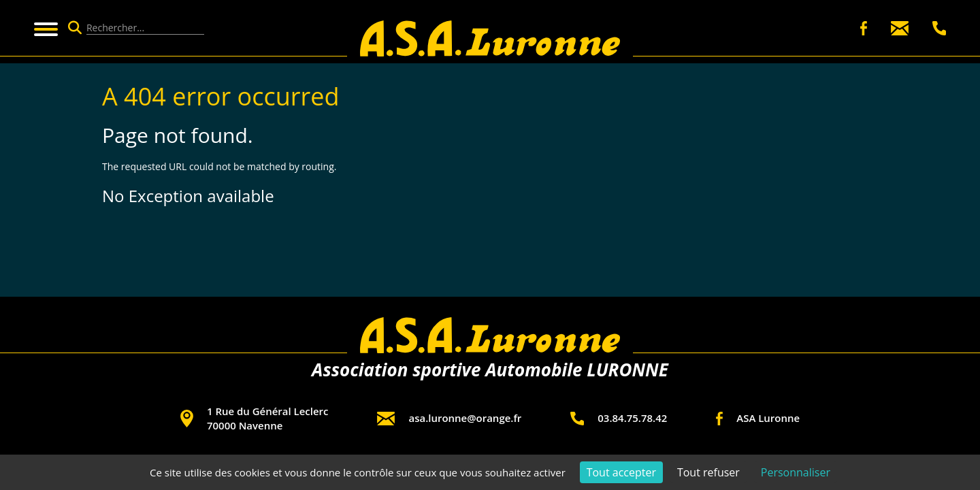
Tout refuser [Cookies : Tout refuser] (708, 472)
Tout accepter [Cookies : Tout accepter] (621, 472)
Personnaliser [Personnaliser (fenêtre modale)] (796, 472)
